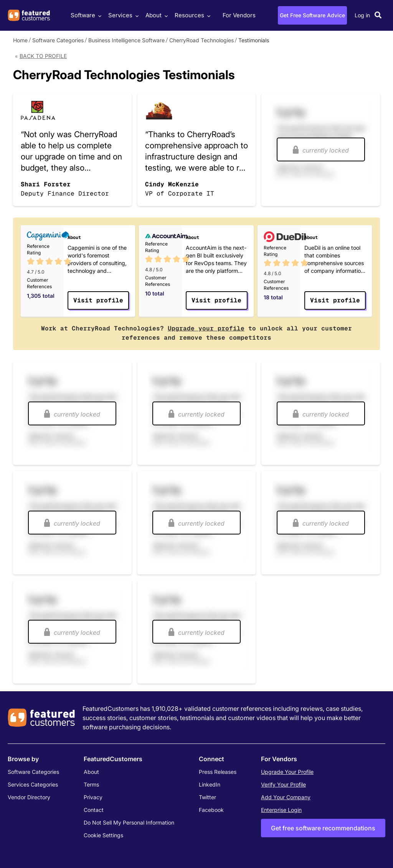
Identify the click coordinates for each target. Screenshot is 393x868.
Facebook (211, 810)
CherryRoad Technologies (201, 40)
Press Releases (218, 772)
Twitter (207, 797)
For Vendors (239, 15)
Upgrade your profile (206, 328)
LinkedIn (210, 784)
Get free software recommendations (323, 828)
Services (122, 15)
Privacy (93, 797)
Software (85, 15)
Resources (192, 15)
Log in (362, 15)
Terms (91, 784)
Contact (94, 810)
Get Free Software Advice (312, 15)
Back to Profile (43, 56)
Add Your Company (286, 797)
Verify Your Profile (283, 784)
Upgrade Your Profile (287, 772)
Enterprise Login (281, 810)
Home (20, 40)
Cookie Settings (103, 835)
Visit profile (98, 300)
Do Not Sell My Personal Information (129, 822)
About (156, 15)
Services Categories (33, 784)
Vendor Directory (29, 797)
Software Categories (58, 40)
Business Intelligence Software (126, 40)
